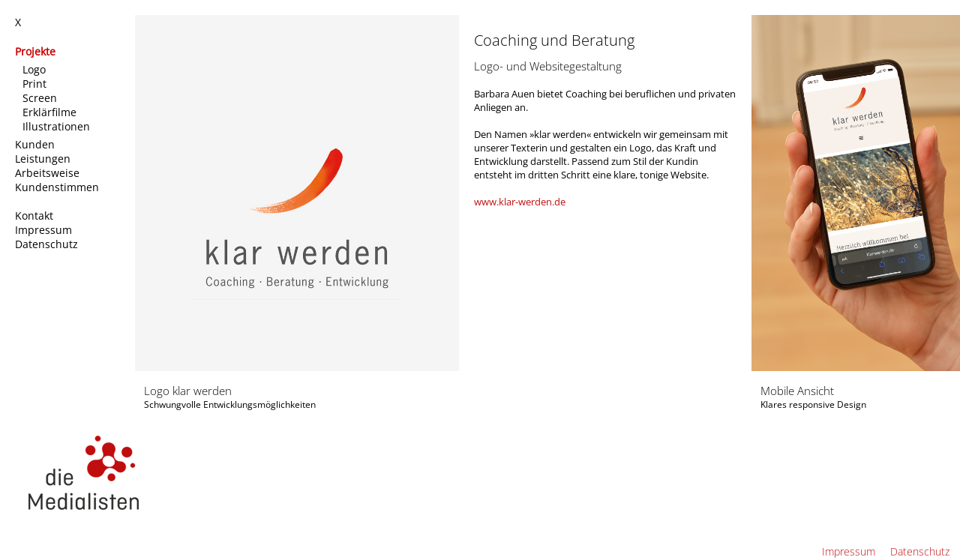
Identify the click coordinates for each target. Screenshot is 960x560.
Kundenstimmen (58, 187)
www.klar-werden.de (520, 202)
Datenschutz (48, 244)
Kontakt (36, 216)
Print (36, 84)
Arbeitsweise (49, 173)
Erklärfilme (51, 112)
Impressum (45, 230)
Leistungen (44, 159)
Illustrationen (58, 126)
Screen (41, 98)
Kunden (36, 144)
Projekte (37, 51)
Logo (36, 69)
